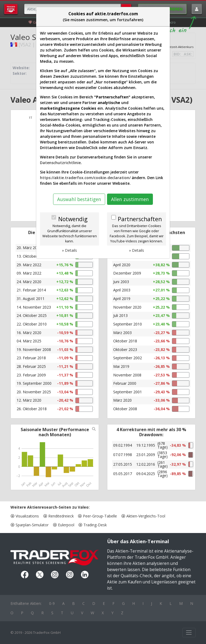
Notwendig (73, 219)
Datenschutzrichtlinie (60, 163)
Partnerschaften (140, 219)
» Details (69, 250)
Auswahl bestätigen (79, 199)
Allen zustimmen (130, 199)
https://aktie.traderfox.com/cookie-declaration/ (85, 178)
